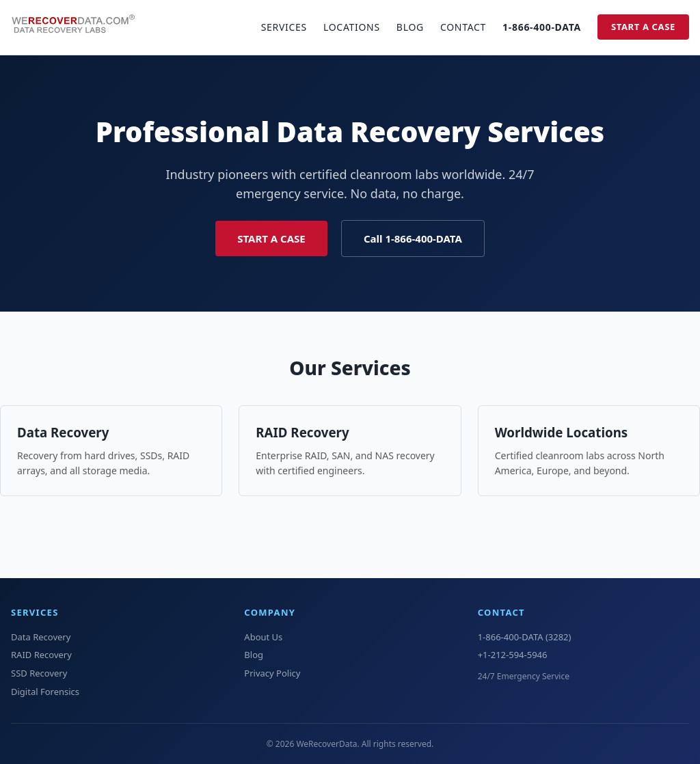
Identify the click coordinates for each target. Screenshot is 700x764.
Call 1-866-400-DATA (413, 238)
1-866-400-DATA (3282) (525, 637)
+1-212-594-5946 (513, 655)
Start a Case (643, 27)
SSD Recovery (39, 673)
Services (284, 27)
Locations (352, 27)
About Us (263, 637)
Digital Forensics (45, 692)
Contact (463, 27)
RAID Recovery (302, 432)
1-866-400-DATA (542, 27)
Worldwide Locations (562, 432)
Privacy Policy (272, 673)
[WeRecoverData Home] (79, 27)
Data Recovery (63, 432)
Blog (410, 27)
